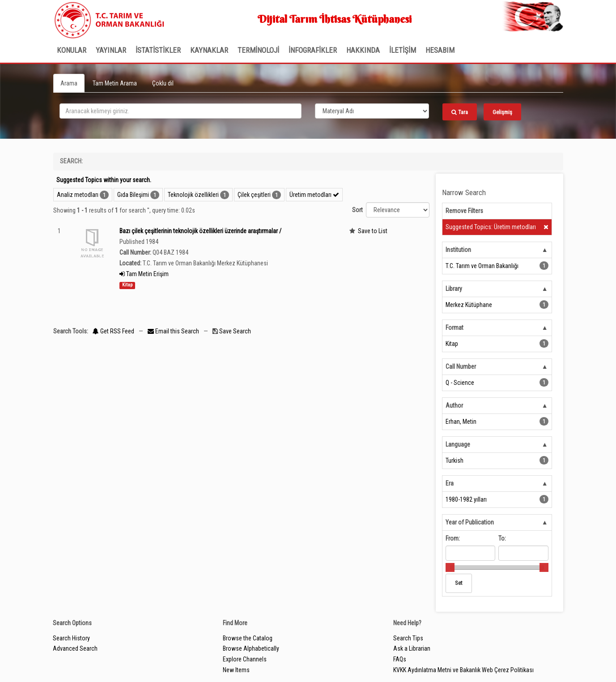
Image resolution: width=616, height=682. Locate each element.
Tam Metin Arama (115, 83)
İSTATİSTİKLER (158, 50)
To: (502, 538)
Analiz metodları (78, 195)
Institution (458, 250)
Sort (357, 210)
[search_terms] (181, 111)
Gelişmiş (502, 112)
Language (458, 444)
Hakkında (363, 50)
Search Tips (408, 638)
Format (455, 328)
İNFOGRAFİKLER (313, 50)
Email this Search (174, 331)
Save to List (373, 231)
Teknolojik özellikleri (193, 195)
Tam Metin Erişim (144, 274)
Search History (71, 638)
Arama (69, 83)
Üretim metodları (314, 195)
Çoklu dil (163, 83)
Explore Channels (245, 659)
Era (450, 483)
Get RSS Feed (113, 331)
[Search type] (372, 111)
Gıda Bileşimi (133, 195)
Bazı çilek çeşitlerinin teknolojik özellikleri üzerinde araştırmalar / (200, 231)
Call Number (461, 367)
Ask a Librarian (412, 648)
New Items (236, 670)
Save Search (232, 331)
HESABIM (440, 50)
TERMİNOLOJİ (258, 50)
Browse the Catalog (248, 638)
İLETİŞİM (403, 50)
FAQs (400, 659)
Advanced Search (75, 648)
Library (454, 289)
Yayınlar (111, 50)
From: (453, 538)
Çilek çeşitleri (254, 195)
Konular (72, 50)
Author (454, 405)
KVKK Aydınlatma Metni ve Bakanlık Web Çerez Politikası (463, 670)
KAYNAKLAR (209, 50)
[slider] (450, 567)
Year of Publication (470, 522)
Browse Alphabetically (251, 648)
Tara (460, 112)
